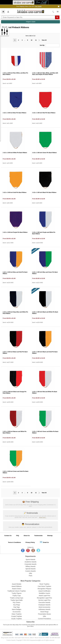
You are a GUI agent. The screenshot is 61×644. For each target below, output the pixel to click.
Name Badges (17, 609)
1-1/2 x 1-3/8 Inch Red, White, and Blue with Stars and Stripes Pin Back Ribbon (45, 74)
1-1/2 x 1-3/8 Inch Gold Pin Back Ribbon (15, 192)
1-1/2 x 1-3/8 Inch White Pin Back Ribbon (15, 153)
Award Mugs (44, 612)
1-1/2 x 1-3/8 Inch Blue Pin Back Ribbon (15, 113)
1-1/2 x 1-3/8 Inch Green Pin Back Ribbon (44, 153)
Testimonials (30, 513)
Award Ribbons (17, 586)
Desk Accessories (44, 607)
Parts (31, 576)
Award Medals (17, 584)
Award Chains (17, 589)
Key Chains (17, 602)
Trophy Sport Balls (17, 600)
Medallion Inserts (44, 593)
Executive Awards (44, 602)
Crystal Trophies (17, 616)
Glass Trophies (17, 614)
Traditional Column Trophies (17, 591)
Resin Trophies (44, 584)
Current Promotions (44, 619)
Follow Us (31, 547)
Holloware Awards (44, 609)
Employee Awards (44, 605)
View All (44, 40)
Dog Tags (17, 607)
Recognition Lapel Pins (44, 598)
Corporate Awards (30, 564)
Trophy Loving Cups (17, 598)
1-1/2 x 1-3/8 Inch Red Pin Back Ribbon (44, 113)
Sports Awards (30, 560)
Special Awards (30, 569)
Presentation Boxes (44, 614)
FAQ (18, 536)
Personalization (30, 524)
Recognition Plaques (44, 589)
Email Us (44, 542)
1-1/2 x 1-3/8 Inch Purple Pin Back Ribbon (15, 232)
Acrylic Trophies (17, 619)
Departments (30, 556)
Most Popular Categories (30, 581)
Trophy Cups (17, 596)
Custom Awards (30, 571)
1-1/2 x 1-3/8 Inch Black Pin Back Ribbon (44, 192)
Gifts (31, 573)
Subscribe (30, 622)
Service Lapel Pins (44, 600)
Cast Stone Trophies (44, 586)
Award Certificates (44, 591)
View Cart (58, 12)
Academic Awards (30, 562)
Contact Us (8, 536)
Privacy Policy (30, 542)
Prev (39, 40)
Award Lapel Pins (44, 596)
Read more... (43, 517)
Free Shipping (30, 502)
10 (31, 40)
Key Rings (17, 605)
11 (36, 40)
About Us (27, 536)
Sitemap (50, 536)
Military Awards (30, 566)
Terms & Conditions (14, 542)
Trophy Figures (17, 593)
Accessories (17, 612)
